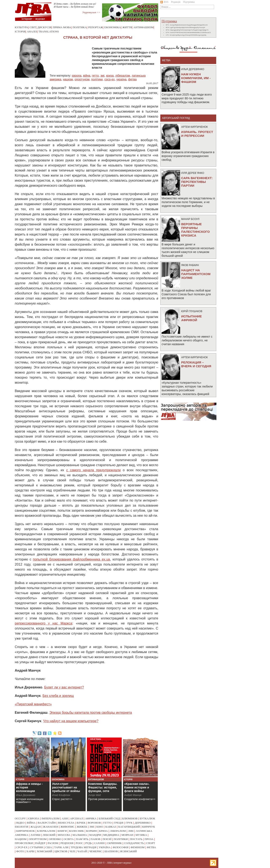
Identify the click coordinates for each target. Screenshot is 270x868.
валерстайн (47, 823)
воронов (94, 823)
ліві (131, 831)
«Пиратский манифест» (33, 704)
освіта (69, 839)
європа (77, 76)
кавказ (111, 827)
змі (102, 76)
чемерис (96, 851)
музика (141, 835)
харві (30, 851)
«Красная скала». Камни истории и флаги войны (137, 787)
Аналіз (32, 31)
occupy (20, 818)
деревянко (143, 823)
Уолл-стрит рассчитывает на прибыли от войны (66, 787)
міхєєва (64, 835)
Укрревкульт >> (91, 12)
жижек (82, 827)
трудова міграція (84, 847)
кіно (100, 827)
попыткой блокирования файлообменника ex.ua (72, 559)
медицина (111, 835)
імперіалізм (51, 818)
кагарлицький (129, 827)
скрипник (114, 843)
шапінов (111, 851)
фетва (132, 79)
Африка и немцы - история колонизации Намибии (29, 789)
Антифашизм (143, 27)
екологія (22, 827)
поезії (107, 839)
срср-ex (110, 79)
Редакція (176, 2)
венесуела (66, 823)
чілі (72, 851)
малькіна (80, 835)
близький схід (109, 818)
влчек (81, 823)
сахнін (99, 843)
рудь (88, 843)
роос (79, 843)
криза (110, 76)
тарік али (61, 847)
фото (20, 851)
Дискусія (44, 27)
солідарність (134, 843)
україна (121, 79)
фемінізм (138, 847)
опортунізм (82, 79)
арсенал (76, 818)
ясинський (128, 851)
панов (95, 839)
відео (20, 823)
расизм (53, 843)
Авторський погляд (176, 118)
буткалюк (148, 818)
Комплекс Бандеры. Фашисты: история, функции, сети (103, 787)
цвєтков (61, 851)
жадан (36, 827)
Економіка (113, 27)
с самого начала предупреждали (93, 470)
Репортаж (96, 27)
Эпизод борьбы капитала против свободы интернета (91, 713)
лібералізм (123, 76)
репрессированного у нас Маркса (43, 623)
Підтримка (189, 2)
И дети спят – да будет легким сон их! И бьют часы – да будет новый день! (75, 5)
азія (65, 818)
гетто (95, 76)
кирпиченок (26, 831)
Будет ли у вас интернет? (64, 687)
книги (62, 831)
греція (119, 823)
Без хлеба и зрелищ (58, 696)
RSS (164, 2)
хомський (44, 851)
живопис (68, 827)
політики (97, 79)
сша (49, 847)
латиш (35, 835)
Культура (22, 27)
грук (129, 823)
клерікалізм (46, 831)
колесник (76, 831)
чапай (82, 851)
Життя (127, 27)
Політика (80, 27)
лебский (49, 835)
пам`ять (82, 839)
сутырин (36, 847)
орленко (55, 839)
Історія (20, 31)
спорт (151, 843)
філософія (120, 847)
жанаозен (51, 827)
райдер (40, 843)
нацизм (68, 79)
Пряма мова (62, 27)
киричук (149, 827)
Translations (49, 31)
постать (136, 839)
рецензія (67, 843)
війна (87, 76)
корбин (91, 831)
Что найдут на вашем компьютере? (71, 721)
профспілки (24, 843)
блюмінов (130, 818)
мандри (95, 835)
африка (91, 818)
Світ (33, 27)
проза (149, 839)
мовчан (127, 835)
